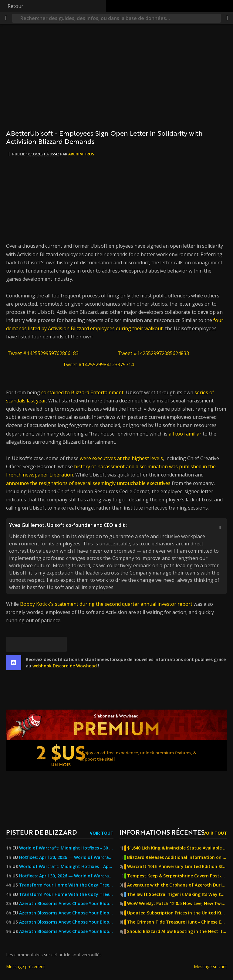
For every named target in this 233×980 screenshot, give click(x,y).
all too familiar (185, 434)
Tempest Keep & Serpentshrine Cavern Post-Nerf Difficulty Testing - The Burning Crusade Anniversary (177, 876)
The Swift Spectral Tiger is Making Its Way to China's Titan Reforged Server (177, 894)
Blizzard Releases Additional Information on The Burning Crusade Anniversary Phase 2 (177, 857)
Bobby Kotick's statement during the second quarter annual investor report (106, 604)
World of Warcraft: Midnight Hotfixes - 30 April (66, 848)
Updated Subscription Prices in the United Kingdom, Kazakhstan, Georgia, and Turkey (177, 913)
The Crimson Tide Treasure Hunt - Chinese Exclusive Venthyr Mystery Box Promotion (177, 922)
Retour (15, 6)
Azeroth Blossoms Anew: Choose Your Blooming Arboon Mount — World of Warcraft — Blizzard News (66, 931)
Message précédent (25, 966)
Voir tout (102, 833)
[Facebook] (29, 644)
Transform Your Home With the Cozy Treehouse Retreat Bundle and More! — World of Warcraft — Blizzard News (66, 885)
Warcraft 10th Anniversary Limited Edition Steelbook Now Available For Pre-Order (177, 866)
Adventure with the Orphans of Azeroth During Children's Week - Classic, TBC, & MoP (177, 885)
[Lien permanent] (59, 644)
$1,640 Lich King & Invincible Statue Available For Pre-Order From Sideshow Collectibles (177, 848)
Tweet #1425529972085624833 (154, 353)
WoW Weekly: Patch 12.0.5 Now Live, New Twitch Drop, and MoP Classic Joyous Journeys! (177, 904)
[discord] (14, 663)
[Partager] (227, 18)
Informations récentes (162, 832)
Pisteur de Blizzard (41, 832)
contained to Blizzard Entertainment (82, 392)
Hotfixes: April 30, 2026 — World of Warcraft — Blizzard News (66, 857)
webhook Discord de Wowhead (65, 666)
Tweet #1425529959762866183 (43, 353)
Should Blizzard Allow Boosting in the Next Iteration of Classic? (177, 931)
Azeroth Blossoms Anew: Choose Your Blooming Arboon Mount (66, 904)
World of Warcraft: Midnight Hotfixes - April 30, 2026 (66, 866)
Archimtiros (81, 154)
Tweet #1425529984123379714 (98, 365)
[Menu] (6, 18)
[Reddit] (44, 644)
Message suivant (210, 966)
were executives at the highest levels (121, 458)
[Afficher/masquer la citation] (220, 527)
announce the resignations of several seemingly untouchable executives (88, 483)
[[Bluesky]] (14, 644)
